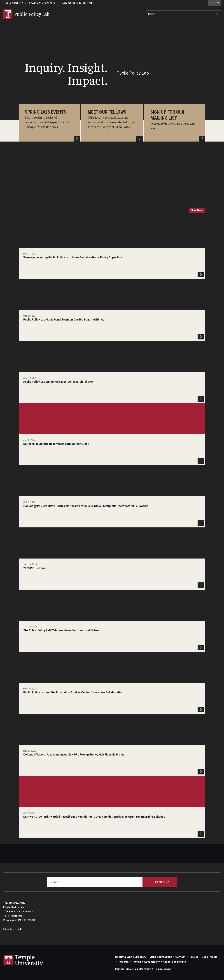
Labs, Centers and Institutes (78, 3)
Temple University (13, 3)
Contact (180, 957)
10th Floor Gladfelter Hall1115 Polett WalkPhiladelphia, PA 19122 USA (19, 916)
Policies (194, 957)
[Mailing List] (175, 123)
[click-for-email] (12, 929)
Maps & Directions (161, 957)
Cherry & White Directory (131, 957)
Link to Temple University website (23, 961)
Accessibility (152, 962)
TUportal (124, 962)
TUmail (137, 962)
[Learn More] (49, 123)
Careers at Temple (174, 962)
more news (197, 210)
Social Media (209, 957)
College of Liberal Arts (42, 3)
